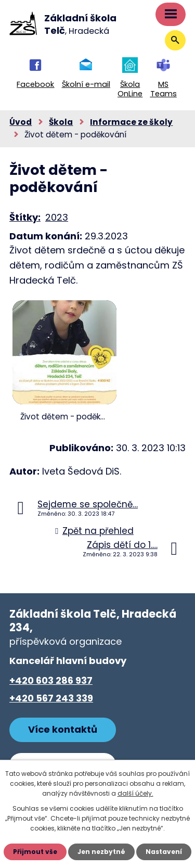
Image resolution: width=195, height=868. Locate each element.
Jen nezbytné (101, 852)
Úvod (21, 122)
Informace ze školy (131, 122)
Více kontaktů (63, 729)
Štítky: (25, 217)
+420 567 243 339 (51, 698)
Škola (61, 122)
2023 (57, 217)
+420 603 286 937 (51, 680)
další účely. (135, 793)
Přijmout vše (35, 852)
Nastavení (164, 852)
